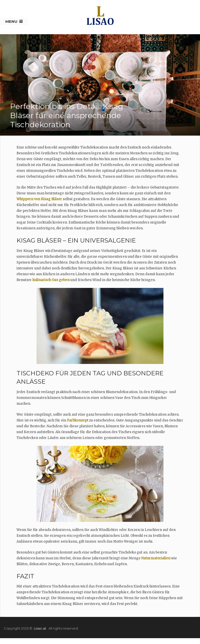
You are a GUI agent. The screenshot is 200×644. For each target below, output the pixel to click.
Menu (11, 21)
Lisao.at (40, 628)
